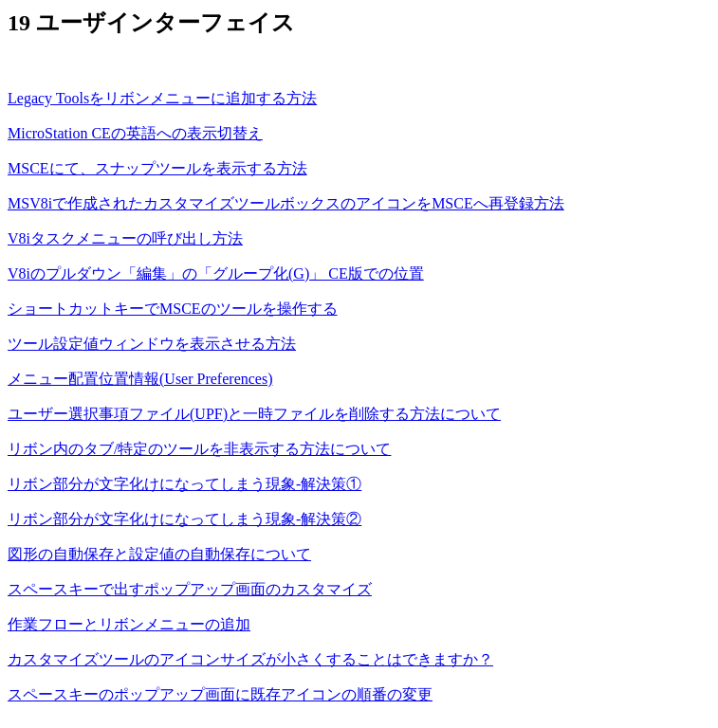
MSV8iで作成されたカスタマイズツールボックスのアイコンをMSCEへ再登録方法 (286, 203)
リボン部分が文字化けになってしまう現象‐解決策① (184, 484)
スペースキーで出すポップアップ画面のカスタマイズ (190, 589)
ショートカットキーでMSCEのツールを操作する (173, 309)
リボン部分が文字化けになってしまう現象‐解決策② (184, 519)
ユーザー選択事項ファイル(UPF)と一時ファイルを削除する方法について (254, 414)
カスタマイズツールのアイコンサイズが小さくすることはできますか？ (250, 659)
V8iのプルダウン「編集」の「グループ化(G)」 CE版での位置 (216, 273)
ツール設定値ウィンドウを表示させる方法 (152, 344)
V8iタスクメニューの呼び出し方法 (125, 238)
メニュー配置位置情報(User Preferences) (140, 379)
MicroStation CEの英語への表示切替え (135, 133)
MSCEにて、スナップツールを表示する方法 (157, 168)
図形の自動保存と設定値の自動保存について (159, 554)
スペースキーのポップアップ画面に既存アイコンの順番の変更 (220, 694)
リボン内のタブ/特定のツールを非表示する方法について (199, 449)
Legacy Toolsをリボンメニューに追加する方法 (162, 98)
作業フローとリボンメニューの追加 (129, 624)
